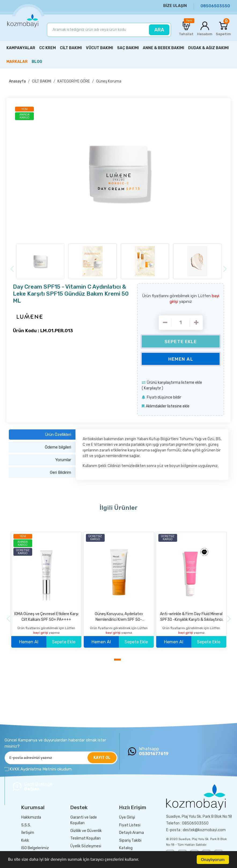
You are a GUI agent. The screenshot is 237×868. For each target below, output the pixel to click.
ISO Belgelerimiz (35, 848)
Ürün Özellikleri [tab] (58, 435)
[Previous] (12, 269)
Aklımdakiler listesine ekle (168, 406)
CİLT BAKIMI (42, 81)
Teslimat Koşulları (85, 838)
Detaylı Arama (132, 833)
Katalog (126, 848)
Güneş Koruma (109, 81)
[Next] (225, 269)
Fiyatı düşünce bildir (164, 397)
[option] (119, 172)
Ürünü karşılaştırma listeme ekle (174, 383)
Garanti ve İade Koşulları (84, 820)
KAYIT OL (102, 758)
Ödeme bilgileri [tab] (58, 447)
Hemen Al (181, 359)
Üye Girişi (127, 817)
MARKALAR (17, 62)
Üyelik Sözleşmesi (86, 846)
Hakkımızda (31, 817)
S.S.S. (26, 825)
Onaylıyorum (213, 860)
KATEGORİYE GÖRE (74, 81)
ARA (159, 30)
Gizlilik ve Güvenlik (86, 831)
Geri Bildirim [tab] (61, 472)
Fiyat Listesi (130, 825)
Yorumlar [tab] (63, 460)
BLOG (37, 62)
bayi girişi (41, 633)
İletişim (28, 833)
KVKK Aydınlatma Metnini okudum (41, 769)
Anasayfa (17, 81)
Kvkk (25, 840)
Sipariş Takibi (130, 840)
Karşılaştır (152, 388)
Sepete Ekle (181, 342)
